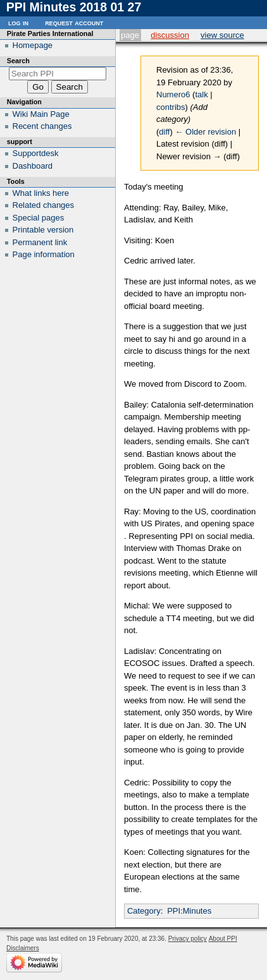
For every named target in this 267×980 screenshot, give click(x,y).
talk (201, 94)
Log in (18, 22)
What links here (41, 193)
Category (144, 911)
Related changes (44, 205)
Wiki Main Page (41, 114)
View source (222, 35)
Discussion (170, 35)
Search (18, 61)
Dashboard (33, 166)
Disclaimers (23, 948)
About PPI (223, 939)
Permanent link (40, 242)
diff (164, 132)
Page (130, 35)
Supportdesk (36, 153)
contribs (171, 107)
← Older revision (205, 132)
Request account (74, 22)
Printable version (43, 230)
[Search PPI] (58, 74)
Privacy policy (188, 939)
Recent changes (42, 126)
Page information (44, 254)
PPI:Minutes (189, 911)
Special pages (39, 218)
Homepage (33, 45)
